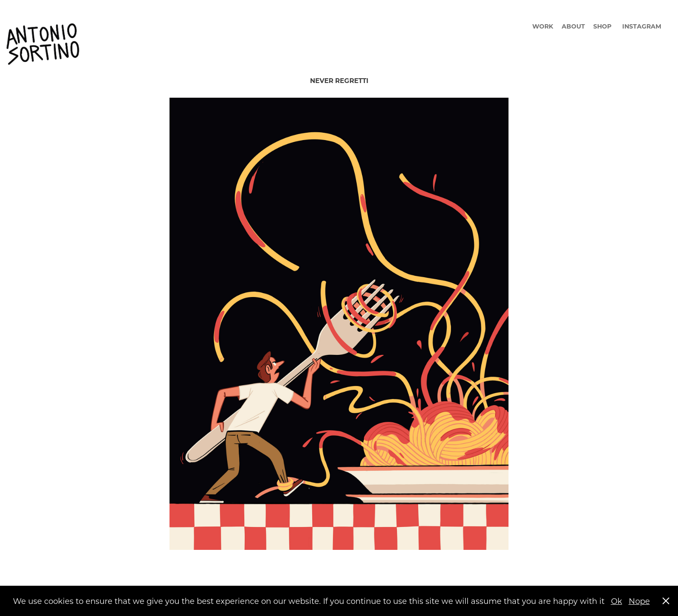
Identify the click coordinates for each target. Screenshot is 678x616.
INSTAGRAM (642, 26)
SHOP (602, 26)
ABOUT (573, 26)
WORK (543, 26)
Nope (639, 601)
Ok (617, 601)
